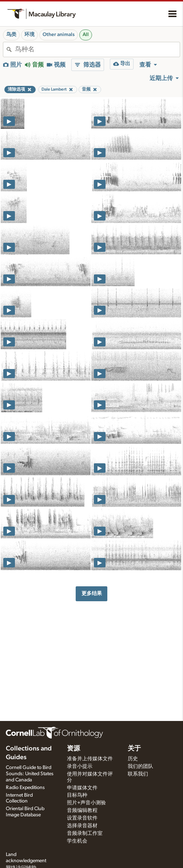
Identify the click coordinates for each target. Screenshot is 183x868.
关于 (134, 749)
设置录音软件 (82, 818)
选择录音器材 (82, 826)
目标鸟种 (77, 795)
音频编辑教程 (82, 810)
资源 (73, 749)
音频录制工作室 (85, 833)
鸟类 (11, 35)
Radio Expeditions (25, 788)
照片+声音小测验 (86, 803)
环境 (29, 35)
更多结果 (92, 593)
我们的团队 (140, 766)
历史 (133, 759)
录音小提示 (80, 766)
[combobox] (97, 49)
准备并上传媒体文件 (90, 759)
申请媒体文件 (82, 788)
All (86, 35)
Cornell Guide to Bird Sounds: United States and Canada (30, 774)
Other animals (59, 35)
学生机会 (77, 841)
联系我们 (138, 774)
